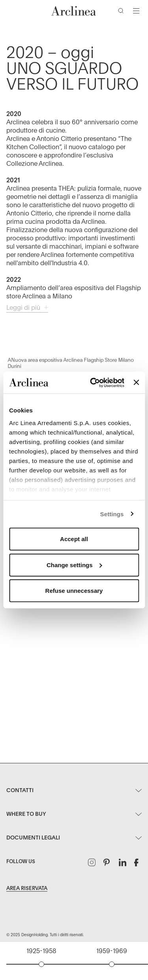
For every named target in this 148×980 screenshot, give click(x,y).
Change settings (74, 565)
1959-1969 (112, 951)
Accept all (74, 539)
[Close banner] (136, 382)
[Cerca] (122, 12)
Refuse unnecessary (74, 591)
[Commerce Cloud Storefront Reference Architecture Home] (74, 11)
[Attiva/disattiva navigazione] (136, 11)
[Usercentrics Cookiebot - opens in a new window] (93, 382)
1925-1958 (41, 951)
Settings (112, 514)
